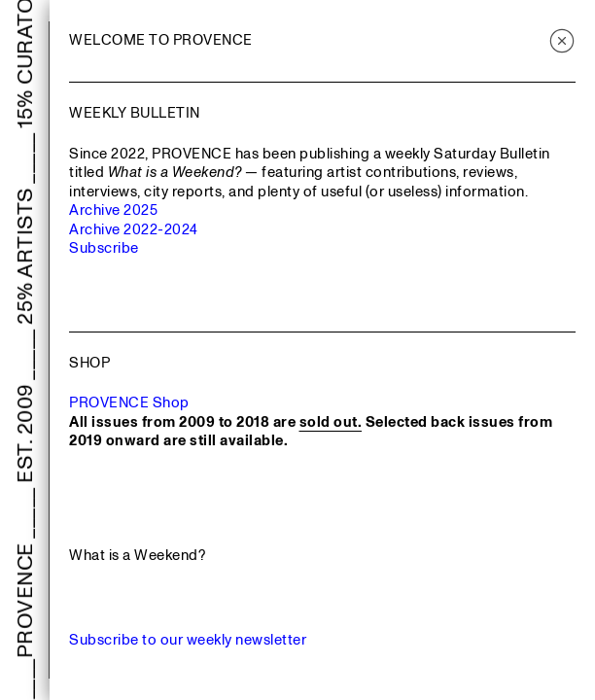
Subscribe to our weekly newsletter (188, 640)
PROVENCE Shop (129, 403)
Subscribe (104, 248)
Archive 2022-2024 (134, 230)
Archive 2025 (113, 210)
